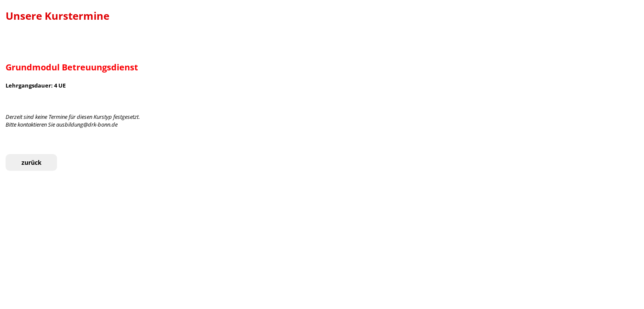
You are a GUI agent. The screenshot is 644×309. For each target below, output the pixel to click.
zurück (32, 162)
